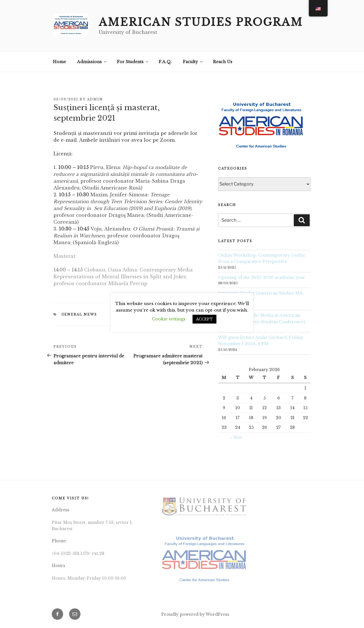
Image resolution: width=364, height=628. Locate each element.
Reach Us (223, 62)
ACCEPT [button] (204, 319)
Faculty (193, 62)
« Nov (236, 437)
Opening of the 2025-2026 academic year (262, 277)
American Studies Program (201, 22)
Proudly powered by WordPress (195, 614)
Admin (95, 99)
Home (59, 62)
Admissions (92, 62)
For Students (133, 62)
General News (79, 314)
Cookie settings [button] (169, 319)
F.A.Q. (165, 62)
